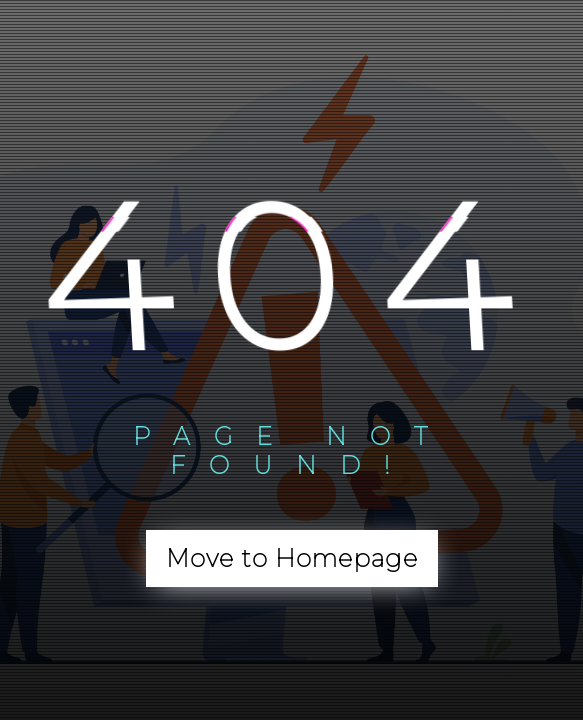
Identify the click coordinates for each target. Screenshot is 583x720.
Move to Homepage (292, 558)
